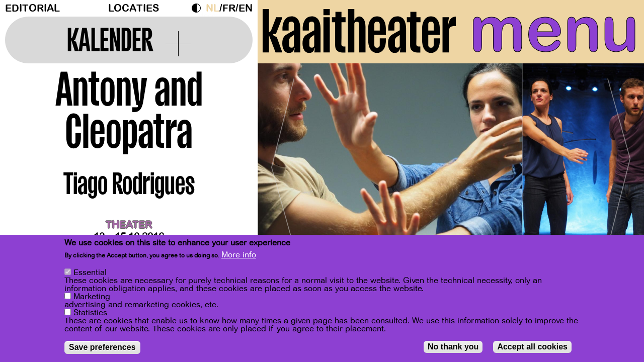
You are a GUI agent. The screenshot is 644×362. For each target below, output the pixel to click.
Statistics (90, 313)
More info (239, 255)
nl (213, 8)
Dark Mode (199, 8)
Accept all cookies (532, 347)
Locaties (134, 8)
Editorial (32, 8)
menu (554, 30)
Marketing (92, 297)
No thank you (453, 347)
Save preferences (102, 347)
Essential (90, 273)
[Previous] (283, 163)
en (246, 8)
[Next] (619, 163)
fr (229, 8)
